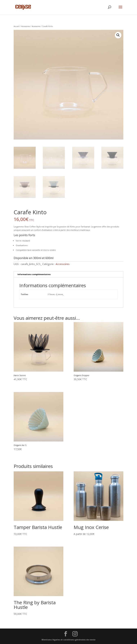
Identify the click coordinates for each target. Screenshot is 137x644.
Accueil (17, 26)
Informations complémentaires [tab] (34, 274)
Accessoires (26, 26)
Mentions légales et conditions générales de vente (68, 640)
